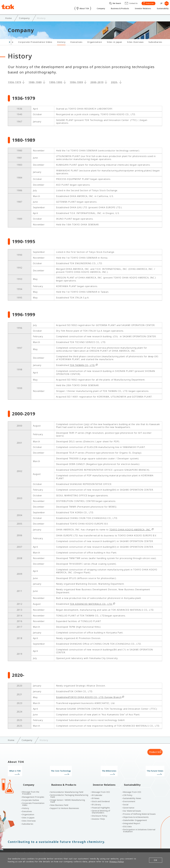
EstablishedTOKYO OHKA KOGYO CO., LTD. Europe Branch (89, 696)
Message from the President (31, 788)
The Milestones (105, 770)
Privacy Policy (34, 848)
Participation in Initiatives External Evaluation (139, 825)
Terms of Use (15, 848)
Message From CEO (101, 787)
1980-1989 (35, 81)
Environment (129, 796)
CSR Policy (128, 790)
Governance (129, 803)
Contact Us (53, 848)
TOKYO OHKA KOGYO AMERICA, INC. (130, 529)
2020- (114, 81)
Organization (95, 41)
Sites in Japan (115, 41)
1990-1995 (56, 81)
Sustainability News (132, 793)
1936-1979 (14, 81)
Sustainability (161, 9)
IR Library (96, 799)
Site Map (69, 848)
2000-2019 (97, 81)
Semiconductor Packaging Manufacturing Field (69, 791)
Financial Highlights (101, 803)
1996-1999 (76, 81)
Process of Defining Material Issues (139, 809)
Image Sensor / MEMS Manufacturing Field (68, 796)
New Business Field (59, 800)
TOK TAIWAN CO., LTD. (82, 364)
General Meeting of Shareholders (101, 807)
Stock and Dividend (101, 796)
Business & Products (115, 9)
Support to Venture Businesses (65, 803)
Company (94, 9)
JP (160, 3)
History (61, 41)
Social (126, 799)
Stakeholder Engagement (135, 815)
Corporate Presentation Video (35, 41)
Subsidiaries (155, 41)
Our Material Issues (132, 806)
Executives (76, 41)
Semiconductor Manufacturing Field (67, 787)
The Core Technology (65, 770)
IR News (96, 793)
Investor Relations (139, 9)
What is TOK (26, 770)
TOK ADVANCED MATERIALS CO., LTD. (91, 603)
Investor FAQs (98, 814)
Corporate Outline (31, 795)
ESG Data (127, 821)
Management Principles (33, 792)
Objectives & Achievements (136, 812)
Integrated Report (132, 818)
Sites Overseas (135, 41)
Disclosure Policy (100, 811)
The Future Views (144, 770)
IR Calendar (97, 790)
